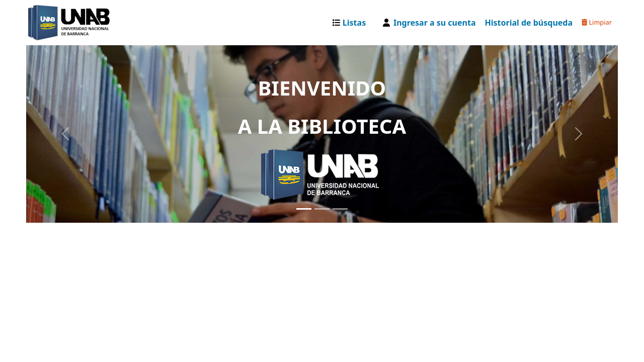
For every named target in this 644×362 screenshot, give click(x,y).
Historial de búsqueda (529, 23)
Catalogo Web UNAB (53, 23)
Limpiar (597, 22)
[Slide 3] (340, 209)
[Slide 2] (322, 209)
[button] (351, 23)
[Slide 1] (304, 209)
